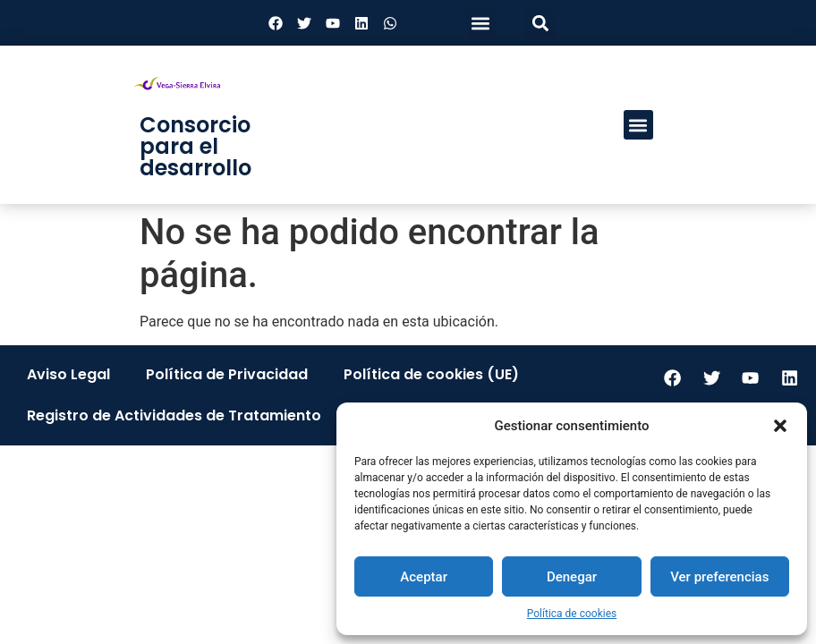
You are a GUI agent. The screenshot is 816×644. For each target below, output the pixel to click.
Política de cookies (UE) (431, 374)
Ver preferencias (719, 577)
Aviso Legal (68, 374)
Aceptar (424, 577)
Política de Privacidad (227, 374)
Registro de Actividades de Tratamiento (174, 415)
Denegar (572, 577)
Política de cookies (572, 614)
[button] (780, 426)
